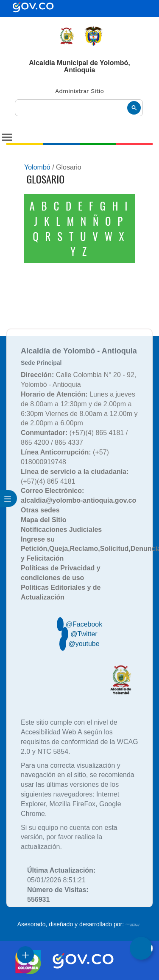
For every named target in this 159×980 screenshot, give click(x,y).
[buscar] (79, 108)
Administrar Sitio (79, 91)
